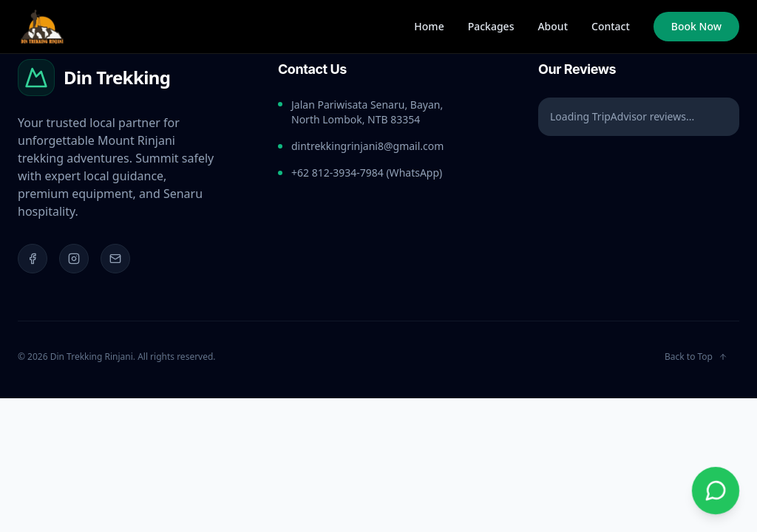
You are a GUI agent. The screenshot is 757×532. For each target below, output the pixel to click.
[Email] (115, 259)
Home (429, 26)
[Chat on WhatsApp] (716, 491)
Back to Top (696, 357)
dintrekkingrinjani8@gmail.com (367, 146)
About (553, 26)
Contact (611, 26)
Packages (491, 26)
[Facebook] (33, 259)
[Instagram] (74, 259)
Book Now (696, 26)
